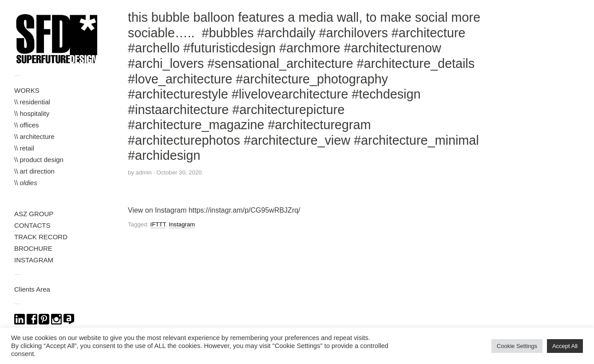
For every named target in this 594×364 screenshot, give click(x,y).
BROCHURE (33, 248)
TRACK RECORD (41, 237)
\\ (26, 183)
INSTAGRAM (34, 260)
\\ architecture (34, 136)
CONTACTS (32, 225)
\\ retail (24, 148)
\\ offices (27, 125)
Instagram (182, 224)
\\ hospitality (32, 113)
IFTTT (158, 224)
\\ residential (32, 102)
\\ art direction (34, 171)
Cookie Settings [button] (517, 346)
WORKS (27, 90)
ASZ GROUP (34, 214)
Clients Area (32, 289)
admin (144, 172)
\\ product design (39, 160)
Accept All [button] (565, 346)
